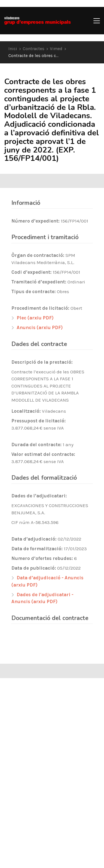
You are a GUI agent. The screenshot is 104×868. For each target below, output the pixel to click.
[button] (97, 21)
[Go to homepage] (37, 21)
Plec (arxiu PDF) (35, 318)
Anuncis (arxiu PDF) (40, 327)
